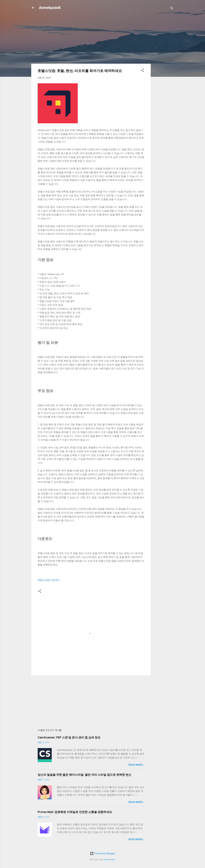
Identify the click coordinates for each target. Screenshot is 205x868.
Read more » (136, 765)
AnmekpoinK (50, 8)
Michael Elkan (110, 860)
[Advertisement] (164, 64)
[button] (142, 71)
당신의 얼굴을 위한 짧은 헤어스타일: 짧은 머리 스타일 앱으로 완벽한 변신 (84, 775)
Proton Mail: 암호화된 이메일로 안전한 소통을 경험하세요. (75, 812)
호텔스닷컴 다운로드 (49, 580)
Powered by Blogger (103, 853)
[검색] (172, 9)
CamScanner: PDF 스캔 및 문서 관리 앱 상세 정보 (69, 737)
